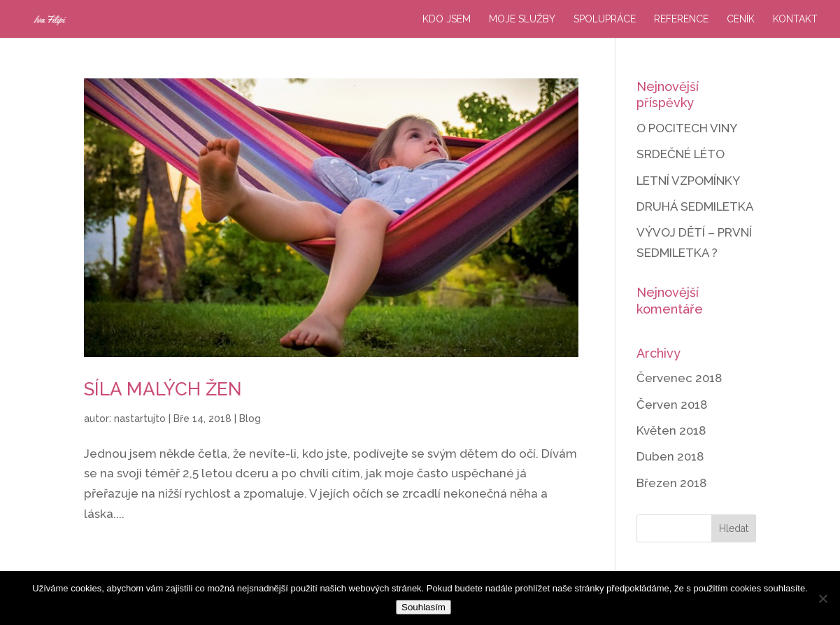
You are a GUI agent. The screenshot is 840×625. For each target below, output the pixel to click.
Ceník (741, 19)
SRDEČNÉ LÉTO (681, 154)
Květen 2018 (671, 430)
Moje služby (522, 19)
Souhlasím (423, 607)
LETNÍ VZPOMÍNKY (688, 181)
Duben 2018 (670, 456)
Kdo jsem (447, 19)
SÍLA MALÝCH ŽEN (163, 389)
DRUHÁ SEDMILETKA (695, 206)
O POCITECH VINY (687, 128)
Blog (250, 419)
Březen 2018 (671, 483)
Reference (681, 19)
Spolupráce (605, 19)
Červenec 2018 (679, 378)
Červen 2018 (672, 405)
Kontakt (795, 19)
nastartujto (140, 419)
